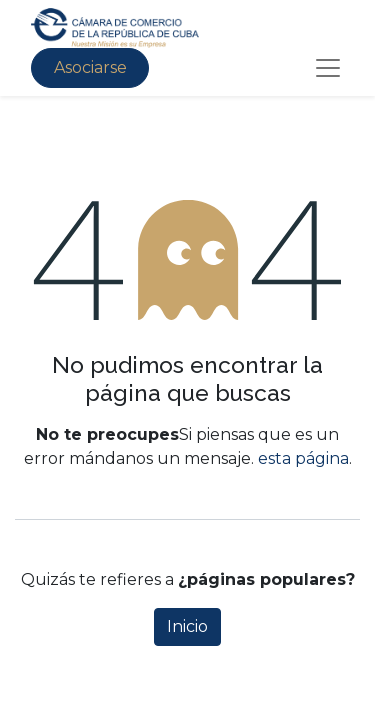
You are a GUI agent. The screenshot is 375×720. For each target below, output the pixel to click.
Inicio (187, 626)
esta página (303, 458)
